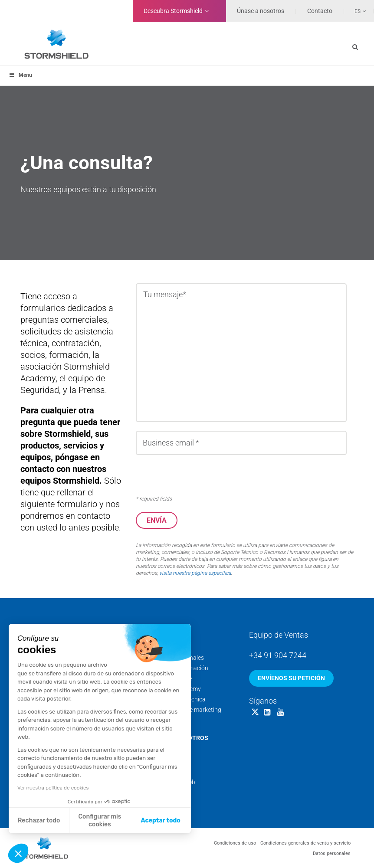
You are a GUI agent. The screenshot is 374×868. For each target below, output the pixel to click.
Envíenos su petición (291, 678)
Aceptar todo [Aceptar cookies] (161, 821)
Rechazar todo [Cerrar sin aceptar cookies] (39, 821)
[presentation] (202, 475)
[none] (355, 11)
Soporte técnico (163, 647)
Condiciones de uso (235, 843)
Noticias (153, 771)
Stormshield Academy (172, 688)
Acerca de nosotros (175, 737)
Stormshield (173, 11)
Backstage (157, 761)
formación (69, 355)
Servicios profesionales (173, 657)
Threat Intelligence (167, 678)
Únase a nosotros (261, 11)
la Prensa (87, 390)
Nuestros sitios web (169, 782)
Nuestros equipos (166, 750)
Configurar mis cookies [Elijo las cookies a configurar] (100, 821)
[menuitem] (355, 11)
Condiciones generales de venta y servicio (305, 843)
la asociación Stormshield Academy (65, 367)
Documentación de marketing (182, 709)
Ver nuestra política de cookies (53, 788)
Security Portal (162, 720)
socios (33, 355)
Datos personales (332, 853)
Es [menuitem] (358, 11)
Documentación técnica (174, 699)
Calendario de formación (175, 668)
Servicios (158, 634)
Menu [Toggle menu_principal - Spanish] (20, 75)
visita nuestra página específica (195, 573)
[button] (18, 853)
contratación (75, 343)
